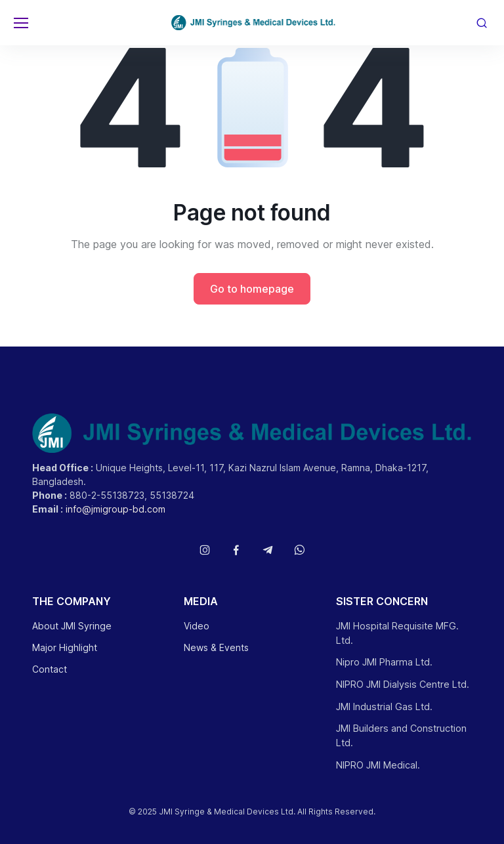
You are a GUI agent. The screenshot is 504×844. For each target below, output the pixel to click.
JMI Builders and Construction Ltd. (401, 735)
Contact (50, 669)
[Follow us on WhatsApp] (299, 550)
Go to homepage (252, 289)
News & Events (216, 647)
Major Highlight (65, 647)
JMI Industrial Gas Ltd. (384, 707)
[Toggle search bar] (482, 23)
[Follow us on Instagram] (205, 550)
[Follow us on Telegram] (268, 550)
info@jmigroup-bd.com (115, 509)
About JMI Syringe (72, 626)
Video (197, 626)
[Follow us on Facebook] (236, 550)
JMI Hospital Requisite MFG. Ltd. (397, 633)
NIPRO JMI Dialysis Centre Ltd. (403, 684)
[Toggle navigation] (20, 23)
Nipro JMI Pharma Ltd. (384, 662)
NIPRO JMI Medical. (378, 765)
